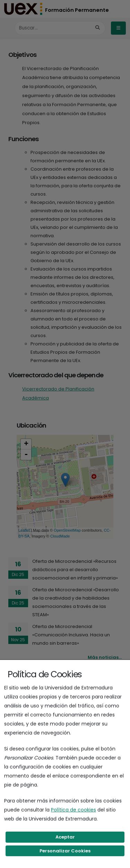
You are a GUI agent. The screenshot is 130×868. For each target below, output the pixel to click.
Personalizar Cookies (65, 851)
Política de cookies (73, 810)
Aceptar (65, 837)
